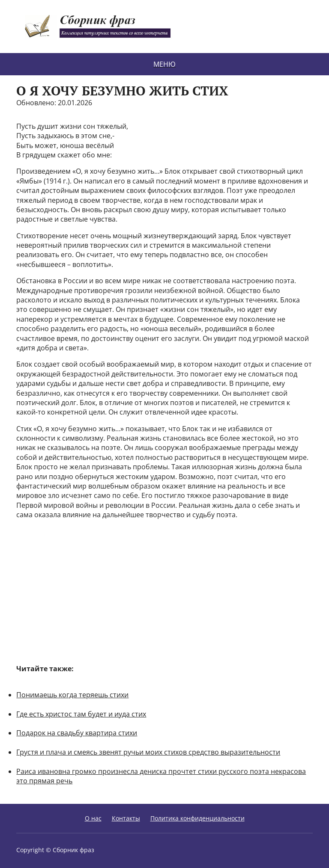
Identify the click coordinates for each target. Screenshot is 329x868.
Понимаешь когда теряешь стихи (72, 695)
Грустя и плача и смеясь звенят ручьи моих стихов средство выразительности (148, 752)
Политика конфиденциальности (197, 818)
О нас (93, 818)
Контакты (126, 818)
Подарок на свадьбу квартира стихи (77, 733)
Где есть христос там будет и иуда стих (81, 714)
